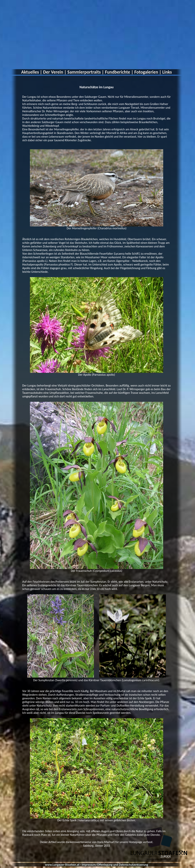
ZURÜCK (166, 856)
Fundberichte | (119, 72)
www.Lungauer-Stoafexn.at (62, 865)
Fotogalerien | (148, 72)
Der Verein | (55, 72)
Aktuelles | (32, 72)
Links (167, 72)
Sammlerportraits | (86, 72)
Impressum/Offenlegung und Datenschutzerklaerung (115, 865)
